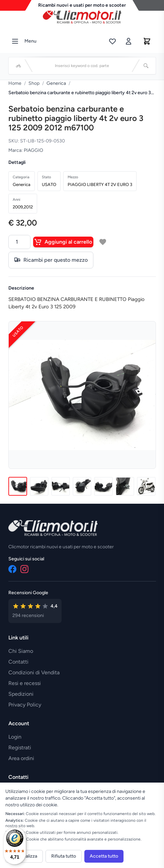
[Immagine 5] (103, 486)
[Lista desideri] (112, 41)
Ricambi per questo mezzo (51, 260)
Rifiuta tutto (64, 856)
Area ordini (21, 758)
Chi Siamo (21, 651)
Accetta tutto (104, 856)
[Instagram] (24, 569)
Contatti (18, 662)
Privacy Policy (25, 705)
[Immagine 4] (82, 486)
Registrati (20, 748)
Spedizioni (21, 694)
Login (15, 737)
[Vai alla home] (82, 16)
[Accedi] (129, 41)
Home (15, 83)
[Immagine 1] (18, 486)
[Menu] (15, 41)
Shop (34, 83)
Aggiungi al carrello (63, 242)
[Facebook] (12, 569)
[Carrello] (147, 41)
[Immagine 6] (125, 486)
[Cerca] (146, 66)
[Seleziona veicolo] (18, 66)
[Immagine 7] (146, 486)
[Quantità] (19, 242)
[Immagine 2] (39, 486)
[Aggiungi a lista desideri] (103, 242)
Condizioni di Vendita (34, 672)
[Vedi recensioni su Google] (35, 611)
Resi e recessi (25, 683)
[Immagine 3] (61, 486)
